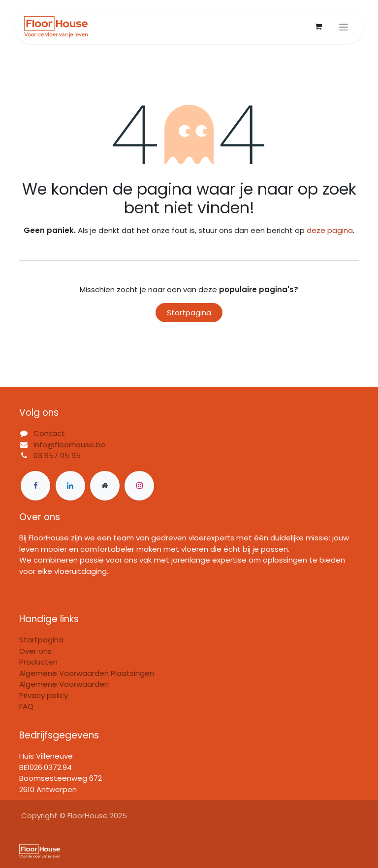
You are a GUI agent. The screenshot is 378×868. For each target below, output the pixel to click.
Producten (38, 662)
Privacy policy (44, 695)
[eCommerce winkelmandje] (318, 27)
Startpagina (189, 313)
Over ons (35, 651)
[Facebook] (35, 486)
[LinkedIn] (70, 486)
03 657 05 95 (57, 455)
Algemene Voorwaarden (64, 684)
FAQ (26, 706)
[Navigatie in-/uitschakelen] (344, 27)
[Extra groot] (105, 486)
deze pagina (330, 230)
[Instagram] (139, 486)
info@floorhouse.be (69, 445)
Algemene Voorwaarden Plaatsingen (87, 673)
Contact (49, 433)
